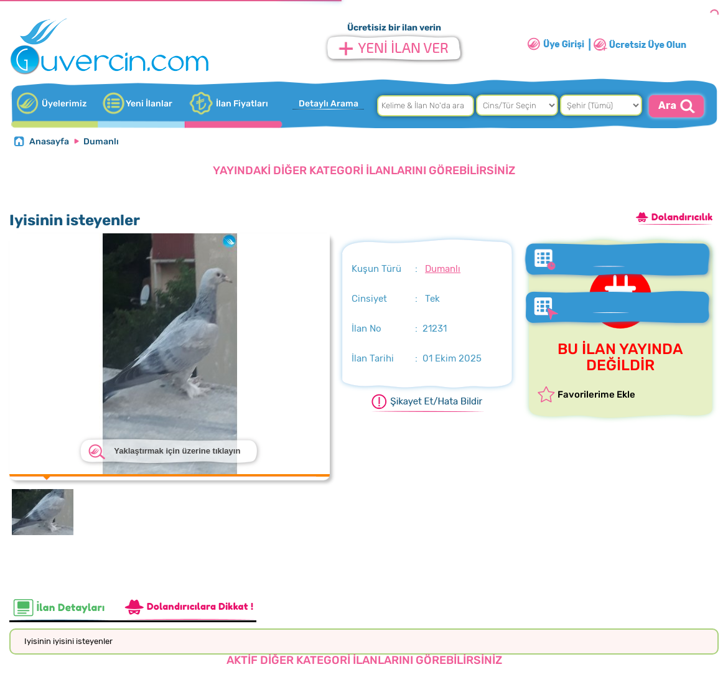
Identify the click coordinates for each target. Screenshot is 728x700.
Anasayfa (49, 142)
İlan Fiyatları (242, 104)
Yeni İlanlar (149, 104)
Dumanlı (101, 142)
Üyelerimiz (64, 104)
